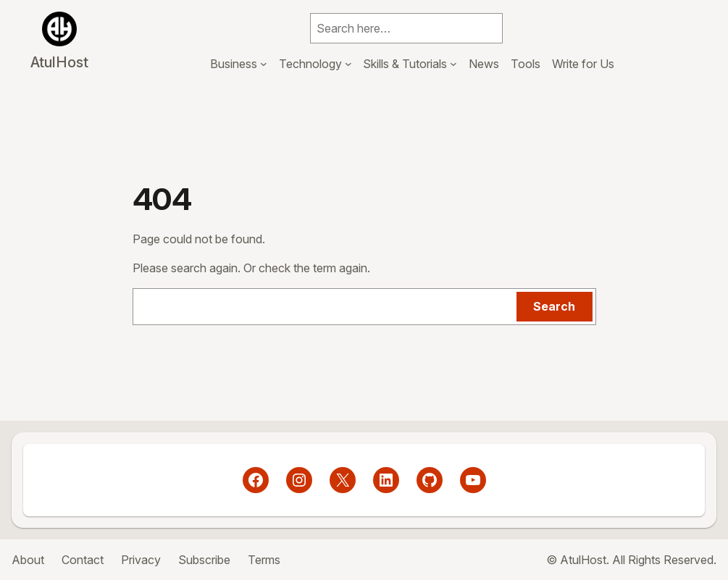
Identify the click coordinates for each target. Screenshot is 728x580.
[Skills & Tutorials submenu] (453, 64)
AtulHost (59, 62)
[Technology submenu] (348, 64)
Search (554, 306)
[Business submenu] (264, 64)
